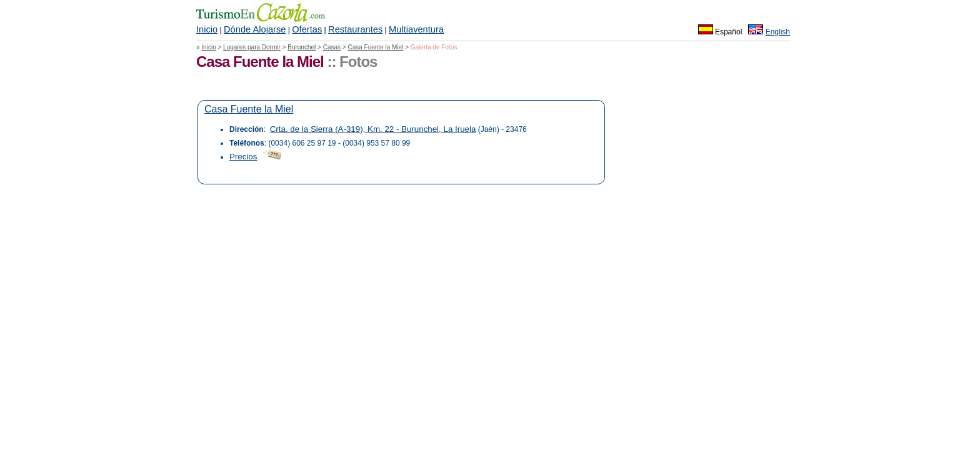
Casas (332, 47)
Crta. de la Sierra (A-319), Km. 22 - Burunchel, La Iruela (373, 129)
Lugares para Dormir (252, 47)
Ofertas (307, 29)
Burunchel (302, 47)
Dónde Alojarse (255, 29)
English (778, 32)
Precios (243, 157)
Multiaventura (416, 29)
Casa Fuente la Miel (375, 47)
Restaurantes (355, 29)
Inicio (207, 29)
